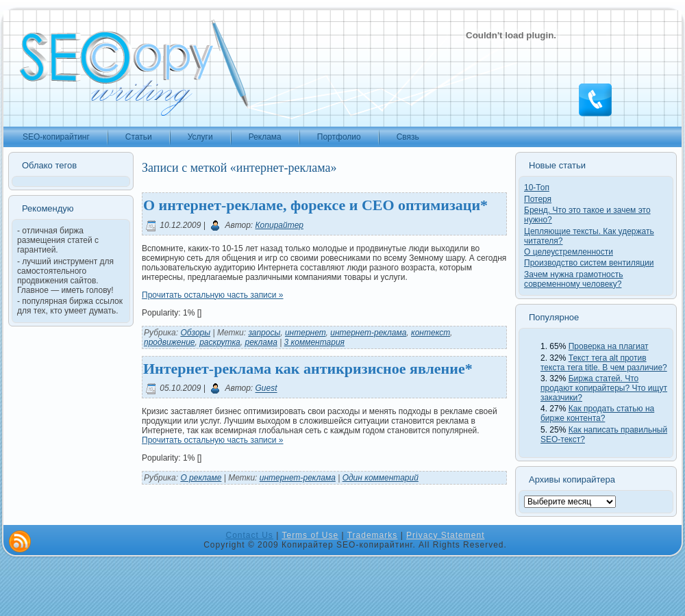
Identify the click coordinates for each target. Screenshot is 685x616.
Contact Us (250, 535)
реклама (261, 342)
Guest (266, 389)
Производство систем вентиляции (589, 263)
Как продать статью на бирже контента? (597, 413)
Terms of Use (310, 535)
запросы (264, 333)
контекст (431, 333)
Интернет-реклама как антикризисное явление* (308, 369)
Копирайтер (279, 225)
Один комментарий (381, 478)
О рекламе (201, 478)
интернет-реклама (368, 333)
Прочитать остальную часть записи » (213, 295)
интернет (306, 333)
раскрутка (220, 342)
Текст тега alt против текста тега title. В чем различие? (604, 363)
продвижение (169, 342)
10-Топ (537, 188)
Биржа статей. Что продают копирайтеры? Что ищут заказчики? (604, 388)
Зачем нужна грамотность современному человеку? (574, 279)
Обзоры (195, 333)
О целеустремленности (569, 252)
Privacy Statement (445, 535)
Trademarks (373, 535)
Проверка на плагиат (609, 346)
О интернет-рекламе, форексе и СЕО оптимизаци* (315, 205)
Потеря (538, 199)
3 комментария (314, 342)
